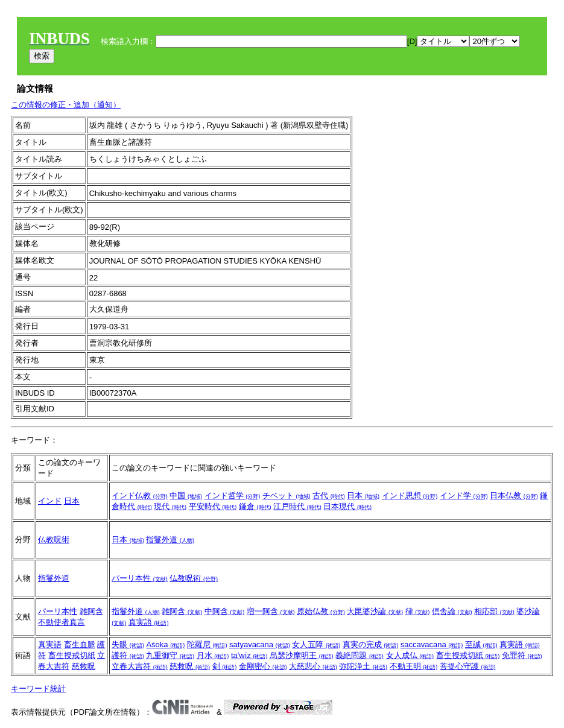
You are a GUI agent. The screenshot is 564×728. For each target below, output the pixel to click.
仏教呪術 (54, 540)
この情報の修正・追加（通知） (66, 105)
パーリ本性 (140, 578)
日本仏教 (514, 495)
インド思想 (410, 495)
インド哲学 (233, 495)
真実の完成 (371, 644)
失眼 (128, 644)
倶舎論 (452, 611)
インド (50, 501)
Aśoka (165, 644)
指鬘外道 (170, 540)
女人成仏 (410, 655)
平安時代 (213, 506)
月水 (213, 655)
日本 (72, 501)
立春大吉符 (140, 666)
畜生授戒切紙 (72, 655)
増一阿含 (271, 611)
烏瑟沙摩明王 (302, 655)
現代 (170, 506)
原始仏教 (321, 611)
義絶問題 (360, 655)
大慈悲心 (313, 666)
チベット (287, 495)
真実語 (149, 622)
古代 (329, 495)
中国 (186, 495)
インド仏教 (140, 495)
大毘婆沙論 (375, 611)
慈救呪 (84, 666)
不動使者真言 (62, 622)
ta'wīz (249, 655)
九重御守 (170, 655)
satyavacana (260, 644)
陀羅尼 (207, 644)
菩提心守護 (468, 666)
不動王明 (414, 666)
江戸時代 (297, 506)
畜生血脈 (80, 644)
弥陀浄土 (363, 666)
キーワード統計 (38, 688)
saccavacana (432, 644)
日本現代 (347, 506)
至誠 (481, 644)
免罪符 (522, 655)
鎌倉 (255, 506)
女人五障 (316, 644)
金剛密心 (263, 666)
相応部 (494, 611)
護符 (128, 655)
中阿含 (225, 611)
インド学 (464, 495)
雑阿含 (91, 611)
